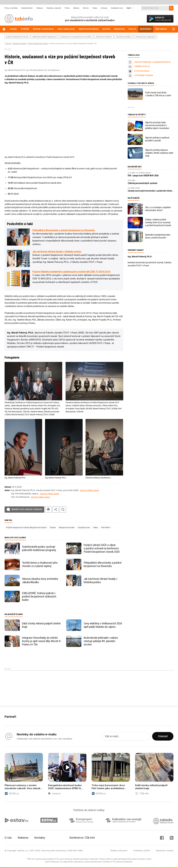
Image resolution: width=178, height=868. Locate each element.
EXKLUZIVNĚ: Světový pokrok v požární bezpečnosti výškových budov (39, 596)
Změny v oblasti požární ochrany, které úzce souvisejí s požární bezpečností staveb (158, 222)
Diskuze (40, 8)
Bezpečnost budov (19, 44)
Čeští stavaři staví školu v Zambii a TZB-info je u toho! (158, 94)
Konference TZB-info (82, 838)
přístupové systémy (104, 37)
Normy (86, 8)
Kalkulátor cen (117, 8)
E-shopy (104, 8)
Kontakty (40, 838)
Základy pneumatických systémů (142, 183)
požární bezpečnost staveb (17, 37)
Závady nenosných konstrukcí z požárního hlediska (151, 191)
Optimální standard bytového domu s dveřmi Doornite (158, 236)
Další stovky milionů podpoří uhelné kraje (41, 625)
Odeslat (163, 736)
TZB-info (8, 44)
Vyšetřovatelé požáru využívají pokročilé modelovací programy (39, 548)
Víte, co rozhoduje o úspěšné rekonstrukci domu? (158, 209)
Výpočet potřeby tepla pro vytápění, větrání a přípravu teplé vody (159, 153)
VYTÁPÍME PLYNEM (143, 75)
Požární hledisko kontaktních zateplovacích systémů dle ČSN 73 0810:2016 (71, 272)
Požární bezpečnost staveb (38, 44)
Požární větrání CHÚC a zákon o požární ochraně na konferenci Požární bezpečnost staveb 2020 (102, 548)
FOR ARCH (106, 527)
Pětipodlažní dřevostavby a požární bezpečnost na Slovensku (64, 230)
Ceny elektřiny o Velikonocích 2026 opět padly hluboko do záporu (103, 625)
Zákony (76, 8)
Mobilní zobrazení (119, 850)
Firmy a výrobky (11, 8)
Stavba (53, 527)
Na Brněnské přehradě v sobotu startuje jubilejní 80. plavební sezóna (101, 641)
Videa (95, 8)
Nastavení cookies (165, 850)
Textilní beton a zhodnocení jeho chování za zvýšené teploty (40, 564)
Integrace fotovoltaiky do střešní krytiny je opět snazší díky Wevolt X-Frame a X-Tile (42, 641)
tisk (48, 510)
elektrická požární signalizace (44, 37)
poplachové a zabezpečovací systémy (76, 37)
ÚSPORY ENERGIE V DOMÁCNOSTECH (152, 62)
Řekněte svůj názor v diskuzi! (27, 509)
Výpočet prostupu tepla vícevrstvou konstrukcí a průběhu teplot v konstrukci (157, 125)
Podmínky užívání (142, 850)
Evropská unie (84, 527)
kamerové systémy (124, 37)
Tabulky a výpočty (54, 8)
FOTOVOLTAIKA (142, 71)
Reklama (23, 838)
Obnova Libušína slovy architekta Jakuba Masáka (40, 580)
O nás (8, 838)
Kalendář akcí (27, 8)
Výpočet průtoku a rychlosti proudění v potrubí (157, 139)
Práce (67, 8)
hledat (63, 510)
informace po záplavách (145, 37)
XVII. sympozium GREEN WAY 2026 (143, 176)
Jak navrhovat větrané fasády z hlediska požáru (57, 252)
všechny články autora (89, 490)
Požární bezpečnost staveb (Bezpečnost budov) (26, 527)
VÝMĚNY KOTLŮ (142, 66)
